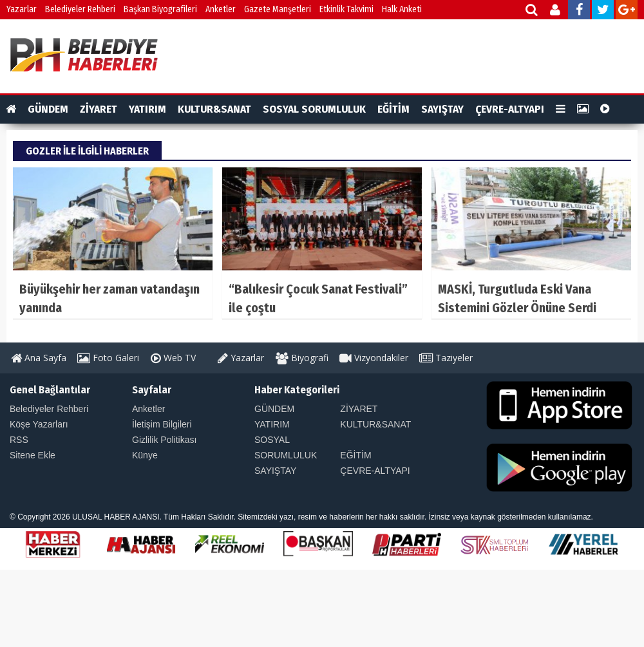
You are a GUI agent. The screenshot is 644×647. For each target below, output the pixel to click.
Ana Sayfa (39, 358)
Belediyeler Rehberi (80, 9)
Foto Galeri (108, 358)
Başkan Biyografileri (160, 9)
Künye (145, 455)
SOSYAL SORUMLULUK (314, 109)
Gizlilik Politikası (164, 440)
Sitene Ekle (33, 455)
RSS (19, 440)
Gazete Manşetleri (278, 9)
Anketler (221, 9)
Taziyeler (446, 358)
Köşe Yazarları (39, 424)
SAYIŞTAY (442, 109)
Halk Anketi (402, 9)
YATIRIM (147, 109)
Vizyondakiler (374, 358)
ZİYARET (99, 109)
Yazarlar (22, 9)
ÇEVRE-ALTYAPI (510, 109)
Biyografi (302, 358)
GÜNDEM (48, 109)
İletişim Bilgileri (162, 424)
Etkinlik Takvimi (346, 9)
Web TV (173, 358)
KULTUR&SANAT (214, 109)
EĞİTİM (393, 109)
